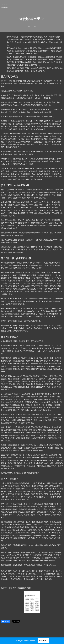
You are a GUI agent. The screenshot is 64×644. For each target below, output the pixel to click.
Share (5, 621)
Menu (61, 6)
